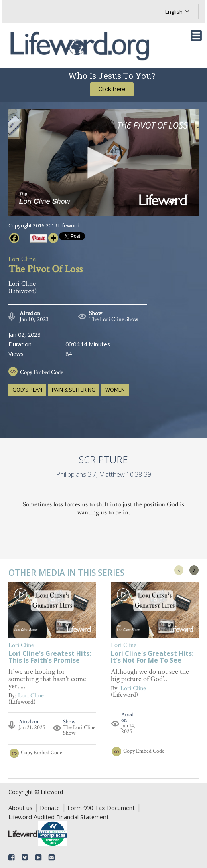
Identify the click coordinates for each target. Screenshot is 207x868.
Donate (50, 808)
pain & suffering (74, 390)
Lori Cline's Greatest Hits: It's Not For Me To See (152, 657)
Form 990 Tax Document (101, 808)
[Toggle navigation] (196, 36)
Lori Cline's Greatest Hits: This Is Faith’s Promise (50, 657)
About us (20, 808)
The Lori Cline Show (114, 319)
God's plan (27, 390)
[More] (53, 238)
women (115, 390)
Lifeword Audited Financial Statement (59, 817)
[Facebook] (14, 238)
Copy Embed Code (42, 372)
